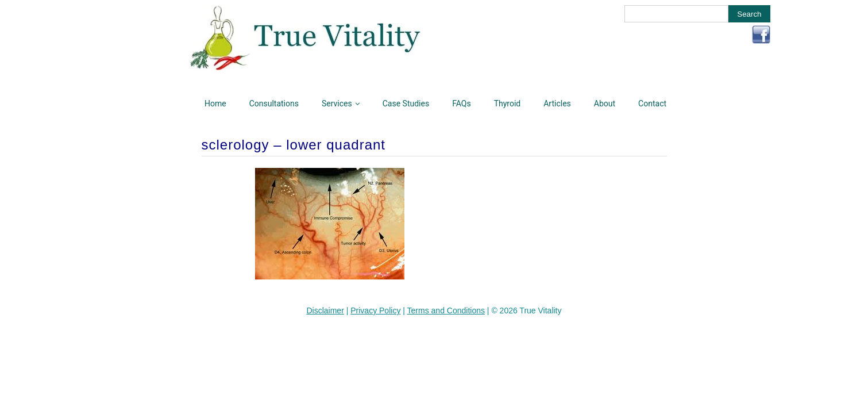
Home (215, 103)
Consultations (274, 103)
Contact (652, 103)
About (605, 103)
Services (337, 103)
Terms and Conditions (446, 310)
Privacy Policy (375, 310)
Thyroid (508, 103)
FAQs (462, 103)
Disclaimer (325, 310)
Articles (557, 103)
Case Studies (406, 103)
